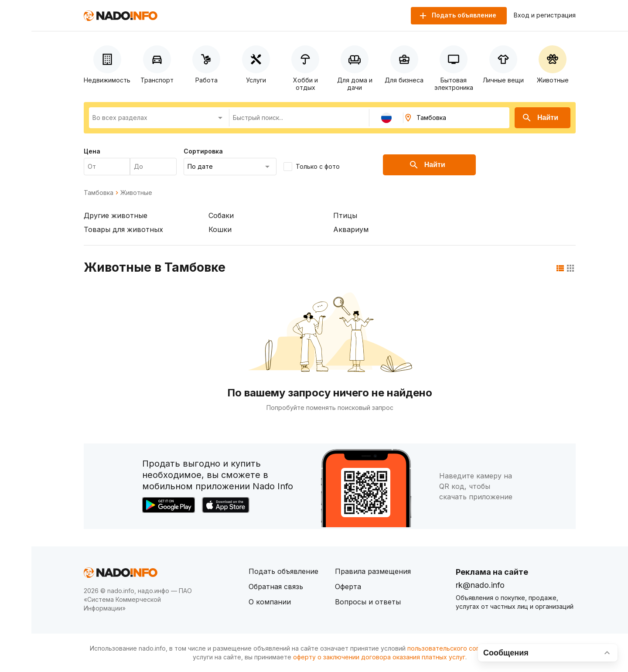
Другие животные (116, 215)
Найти (540, 118)
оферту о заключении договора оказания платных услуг (379, 657)
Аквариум (351, 229)
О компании (270, 602)
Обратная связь (276, 587)
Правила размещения (373, 571)
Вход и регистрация (545, 15)
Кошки (220, 229)
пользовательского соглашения (456, 648)
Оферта (348, 587)
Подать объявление (283, 571)
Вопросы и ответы (368, 602)
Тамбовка (99, 193)
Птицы (345, 215)
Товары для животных (123, 229)
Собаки (221, 215)
